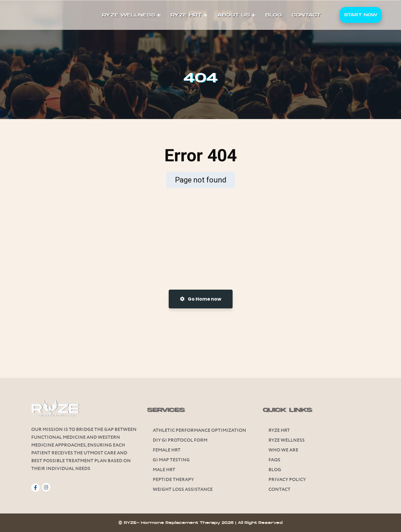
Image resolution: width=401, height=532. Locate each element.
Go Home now (201, 299)
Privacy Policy (287, 480)
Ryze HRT (279, 430)
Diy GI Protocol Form (180, 440)
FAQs (274, 460)
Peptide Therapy (173, 480)
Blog (275, 470)
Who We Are (283, 450)
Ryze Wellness (287, 440)
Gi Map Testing (171, 460)
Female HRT (167, 450)
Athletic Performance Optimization (199, 430)
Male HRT (164, 470)
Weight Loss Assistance (183, 490)
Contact (279, 490)
